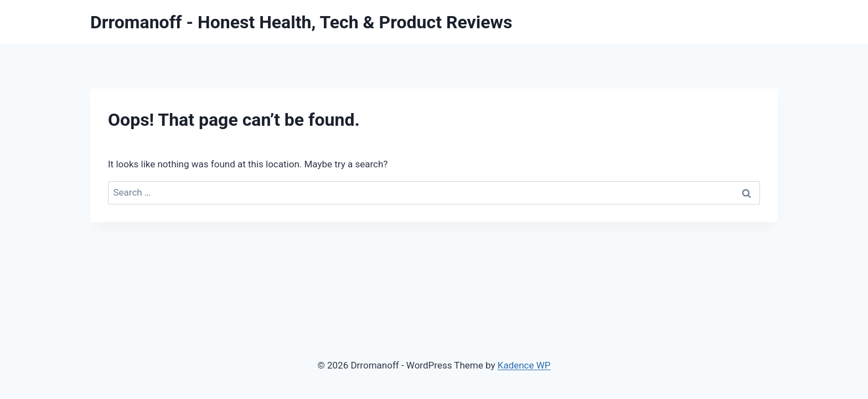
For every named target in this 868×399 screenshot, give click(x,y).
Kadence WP (524, 365)
